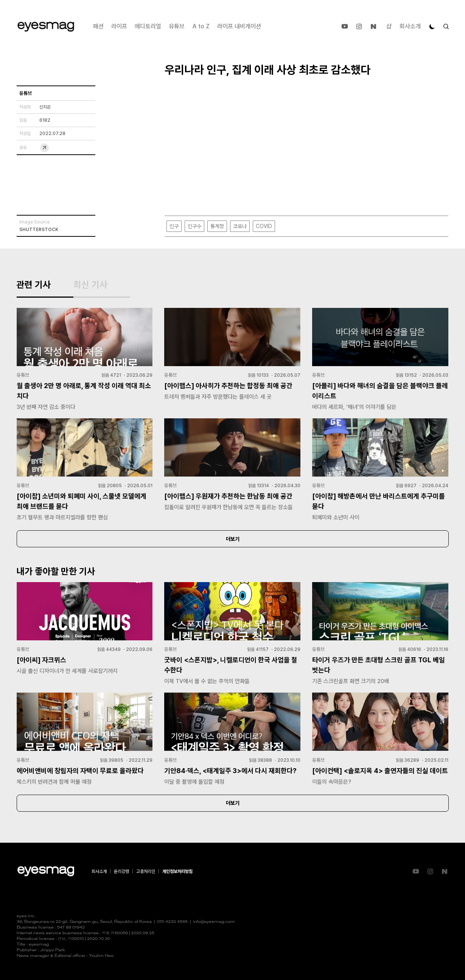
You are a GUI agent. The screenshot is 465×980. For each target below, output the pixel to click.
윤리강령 (121, 871)
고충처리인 (146, 871)
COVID (264, 226)
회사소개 (410, 26)
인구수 (194, 226)
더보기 (233, 539)
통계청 (217, 226)
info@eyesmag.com (214, 922)
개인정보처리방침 (177, 871)
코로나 (240, 226)
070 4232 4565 (172, 922)
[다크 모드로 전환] (432, 26)
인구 (174, 226)
